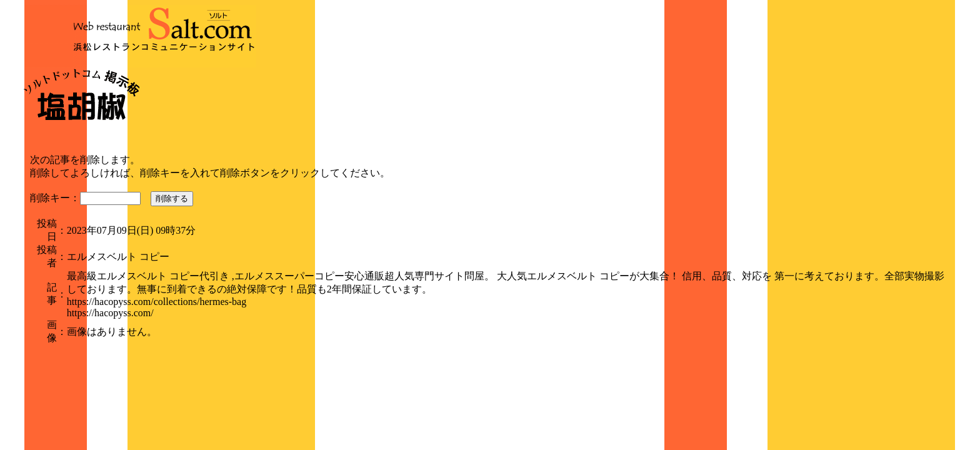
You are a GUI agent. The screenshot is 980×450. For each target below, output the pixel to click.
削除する (172, 198)
